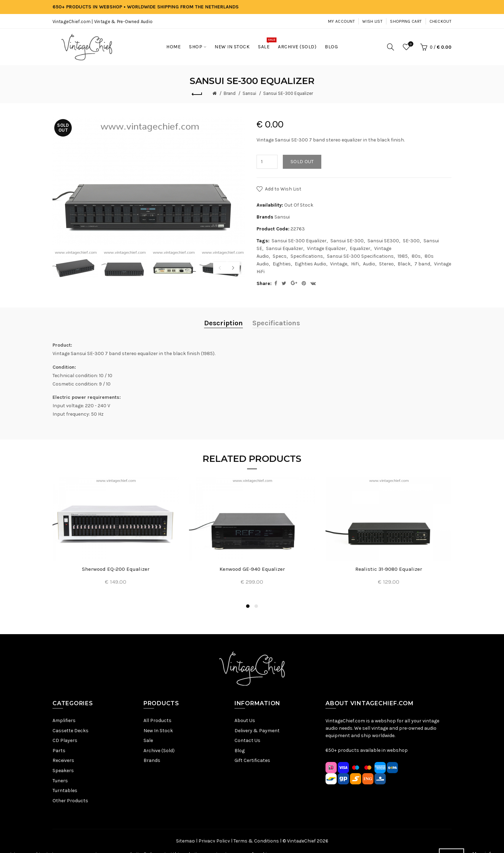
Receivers (63, 760)
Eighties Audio (310, 264)
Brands (152, 760)
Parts (59, 751)
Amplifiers (64, 720)
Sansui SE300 (383, 241)
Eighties (282, 264)
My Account (341, 21)
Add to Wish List (283, 189)
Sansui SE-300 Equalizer (288, 93)
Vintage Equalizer (326, 248)
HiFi (355, 264)
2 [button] (256, 606)
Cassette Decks (71, 731)
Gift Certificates (252, 760)
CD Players (65, 740)
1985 (403, 256)
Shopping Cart (406, 21)
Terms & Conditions (256, 841)
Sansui (249, 93)
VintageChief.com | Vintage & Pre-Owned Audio (103, 22)
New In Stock (158, 731)
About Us (245, 720)
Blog (240, 751)
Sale (148, 740)
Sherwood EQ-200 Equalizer (116, 569)
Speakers (63, 771)
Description (223, 323)
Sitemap (185, 841)
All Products (157, 720)
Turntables (65, 790)
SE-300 (411, 241)
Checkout (440, 21)
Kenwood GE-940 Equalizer (252, 569)
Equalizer (360, 248)
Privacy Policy (214, 841)
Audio (369, 264)
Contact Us (247, 740)
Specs (280, 256)
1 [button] (248, 606)
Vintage (339, 264)
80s (416, 256)
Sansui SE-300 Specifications (360, 256)
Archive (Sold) (159, 751)
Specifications (307, 256)
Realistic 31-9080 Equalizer (389, 569)
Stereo (386, 264)
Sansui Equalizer (285, 248)
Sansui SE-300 (347, 241)
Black (404, 264)
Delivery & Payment (257, 731)
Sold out (302, 162)
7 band (422, 264)
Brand (230, 93)
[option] (75, 264)
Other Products (70, 801)
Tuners (60, 781)
